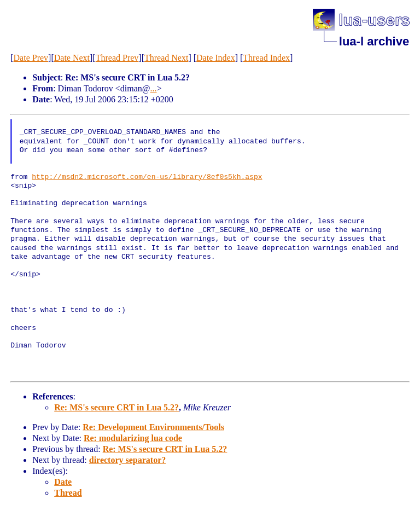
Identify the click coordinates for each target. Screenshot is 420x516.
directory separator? (128, 460)
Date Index (216, 58)
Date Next (72, 58)
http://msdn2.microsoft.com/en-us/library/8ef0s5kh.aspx (147, 177)
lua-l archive (374, 41)
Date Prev (31, 58)
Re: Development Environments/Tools (153, 427)
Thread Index (266, 58)
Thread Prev (117, 58)
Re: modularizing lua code (133, 438)
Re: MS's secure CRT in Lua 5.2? (116, 407)
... (154, 88)
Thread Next (166, 58)
